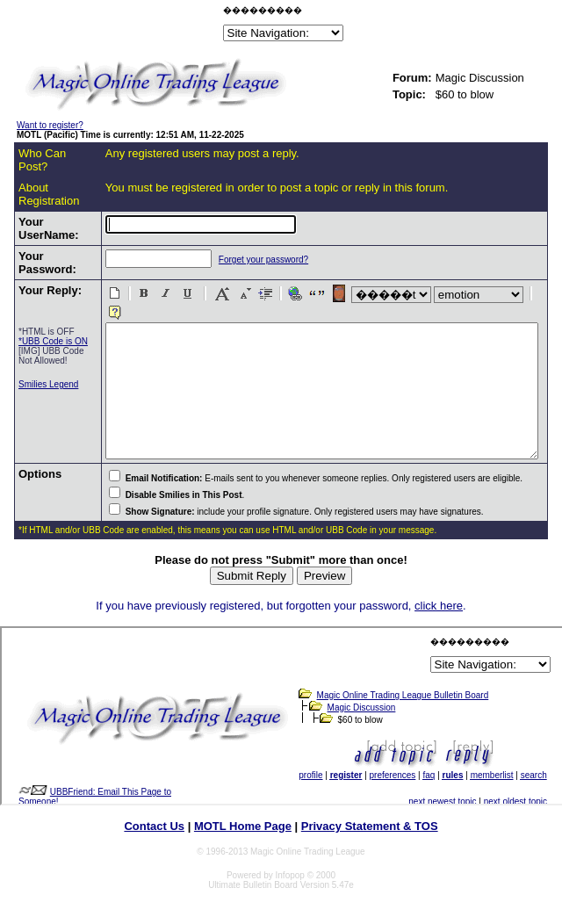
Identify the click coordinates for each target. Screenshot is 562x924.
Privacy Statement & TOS (370, 833)
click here (439, 613)
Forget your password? (231, 260)
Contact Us (154, 833)
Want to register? (50, 125)
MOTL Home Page (243, 833)
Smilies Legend (34, 417)
